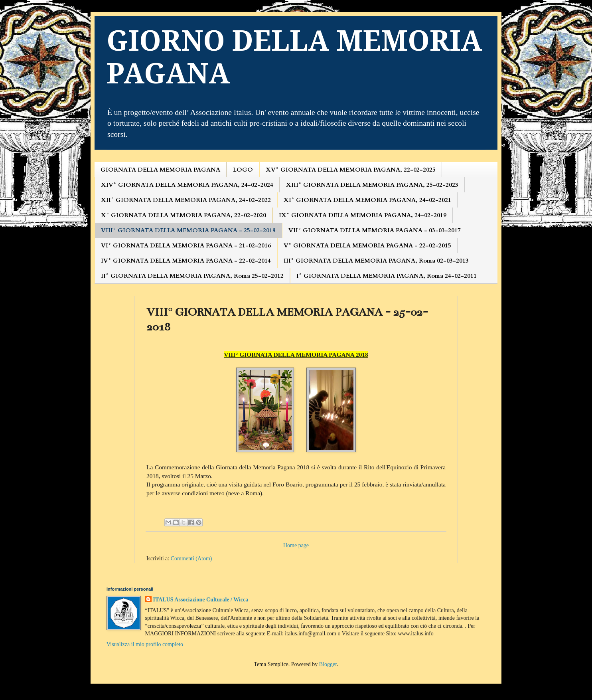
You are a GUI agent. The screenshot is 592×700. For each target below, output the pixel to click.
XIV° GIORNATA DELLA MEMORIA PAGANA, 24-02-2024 (187, 185)
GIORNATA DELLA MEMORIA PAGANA (160, 170)
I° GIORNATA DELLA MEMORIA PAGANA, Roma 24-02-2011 (387, 276)
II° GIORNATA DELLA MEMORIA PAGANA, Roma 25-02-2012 (192, 276)
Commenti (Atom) (191, 559)
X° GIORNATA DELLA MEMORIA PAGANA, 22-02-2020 (184, 215)
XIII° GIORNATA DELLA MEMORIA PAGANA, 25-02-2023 (372, 185)
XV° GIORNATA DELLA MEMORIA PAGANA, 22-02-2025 (351, 170)
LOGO (243, 170)
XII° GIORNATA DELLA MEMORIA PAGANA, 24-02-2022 (186, 200)
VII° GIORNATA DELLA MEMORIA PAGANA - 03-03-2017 (375, 230)
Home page (296, 545)
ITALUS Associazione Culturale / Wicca (201, 600)
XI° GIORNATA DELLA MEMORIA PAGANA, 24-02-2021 (367, 200)
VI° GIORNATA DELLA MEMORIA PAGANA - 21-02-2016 (186, 245)
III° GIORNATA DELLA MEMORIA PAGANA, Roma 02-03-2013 (376, 261)
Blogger (328, 664)
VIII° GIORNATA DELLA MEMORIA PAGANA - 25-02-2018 (188, 230)
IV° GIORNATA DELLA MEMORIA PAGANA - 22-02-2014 (186, 261)
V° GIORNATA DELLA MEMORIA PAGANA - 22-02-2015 (367, 245)
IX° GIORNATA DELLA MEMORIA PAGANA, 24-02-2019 (363, 215)
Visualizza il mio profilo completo (145, 644)
